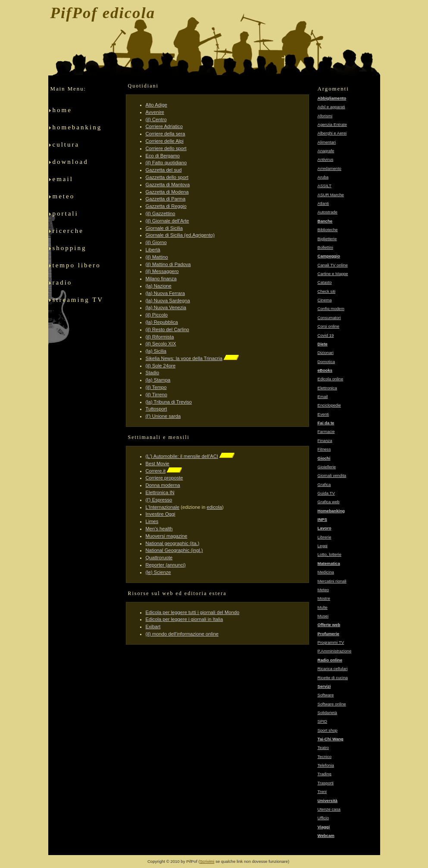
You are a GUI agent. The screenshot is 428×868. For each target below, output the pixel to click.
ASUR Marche (331, 195)
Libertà (153, 250)
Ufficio (323, 818)
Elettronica (327, 388)
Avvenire (155, 112)
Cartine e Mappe (333, 274)
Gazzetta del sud (164, 170)
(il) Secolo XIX (161, 344)
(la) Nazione (159, 286)
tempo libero (78, 269)
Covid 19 (326, 335)
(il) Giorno (156, 242)
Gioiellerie (327, 467)
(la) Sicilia (156, 351)
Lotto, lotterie (330, 554)
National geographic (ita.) (173, 543)
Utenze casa (329, 809)
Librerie (325, 537)
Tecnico (325, 757)
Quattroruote (159, 558)
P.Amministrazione (335, 651)
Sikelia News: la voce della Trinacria (184, 358)
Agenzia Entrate (332, 124)
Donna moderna (163, 485)
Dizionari (326, 353)
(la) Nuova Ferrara (165, 293)
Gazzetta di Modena (167, 192)
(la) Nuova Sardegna (168, 301)
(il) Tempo (156, 387)
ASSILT (325, 186)
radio (75, 286)
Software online (332, 704)
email (73, 182)
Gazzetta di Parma (166, 199)
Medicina (326, 572)
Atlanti (323, 203)
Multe (323, 607)
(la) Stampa (158, 380)
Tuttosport (156, 409)
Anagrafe (326, 151)
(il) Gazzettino (161, 213)
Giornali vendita (332, 475)
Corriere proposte (164, 478)
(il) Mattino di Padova (168, 264)
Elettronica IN (160, 492)
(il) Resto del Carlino (167, 329)
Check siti (327, 291)
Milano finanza (161, 279)
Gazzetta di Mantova (168, 185)
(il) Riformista (160, 337)
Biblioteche (328, 230)
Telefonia (326, 765)
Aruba (323, 177)
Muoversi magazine (167, 536)
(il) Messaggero (162, 271)
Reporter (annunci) (166, 565)
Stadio (153, 373)
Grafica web (329, 502)
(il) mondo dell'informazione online (182, 634)
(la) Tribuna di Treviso (169, 402)
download (73, 165)
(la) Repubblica (162, 322)
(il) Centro (156, 119)
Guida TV (326, 493)
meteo (68, 200)
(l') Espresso (159, 500)
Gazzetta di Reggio (166, 206)
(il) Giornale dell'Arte (167, 221)
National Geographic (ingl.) (174, 550)
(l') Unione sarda (163, 416)
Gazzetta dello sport (167, 177)
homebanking (77, 131)
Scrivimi (207, 861)
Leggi (323, 546)
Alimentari (327, 142)
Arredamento (330, 168)
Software (326, 695)
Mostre (324, 598)
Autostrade (328, 212)
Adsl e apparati (331, 107)
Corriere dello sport (166, 148)
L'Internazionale (163, 507)
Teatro (323, 747)
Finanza (325, 440)
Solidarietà (327, 713)
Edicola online (331, 379)
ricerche (68, 234)
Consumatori (329, 318)
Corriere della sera (166, 134)
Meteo (323, 590)
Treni (322, 791)
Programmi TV (331, 642)
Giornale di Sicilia (164, 228)
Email (323, 396)
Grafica (324, 484)
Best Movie (158, 464)
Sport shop (328, 730)
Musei (323, 616)
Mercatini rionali (332, 581)
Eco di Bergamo (163, 156)
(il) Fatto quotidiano (166, 163)
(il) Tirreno (156, 395)
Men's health (159, 529)
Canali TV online (333, 265)
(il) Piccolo (157, 315)
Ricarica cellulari (333, 669)
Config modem (331, 309)
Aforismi (325, 116)
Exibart (153, 627)
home (72, 113)
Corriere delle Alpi (165, 141)
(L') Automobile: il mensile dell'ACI (182, 456)
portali (66, 217)
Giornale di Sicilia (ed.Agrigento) (180, 235)
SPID (322, 721)
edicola (214, 507)
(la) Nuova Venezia (166, 307)
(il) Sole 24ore (161, 366)
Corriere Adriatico (164, 126)
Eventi (323, 414)
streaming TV (78, 303)
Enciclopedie (329, 405)
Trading (325, 774)
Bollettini (325, 247)
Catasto (325, 282)
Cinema (325, 300)
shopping (77, 251)
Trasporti (326, 783)
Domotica (326, 362)
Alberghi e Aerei (332, 133)
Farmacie (326, 431)
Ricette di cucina (333, 678)
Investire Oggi (161, 514)
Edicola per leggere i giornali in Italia (184, 619)
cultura (72, 148)
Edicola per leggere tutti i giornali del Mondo (193, 612)
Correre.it (156, 471)
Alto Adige (156, 105)
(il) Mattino (157, 257)
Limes (152, 521)
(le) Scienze (158, 572)
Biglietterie (327, 239)
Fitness (324, 449)
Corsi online (329, 326)
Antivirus (326, 159)
